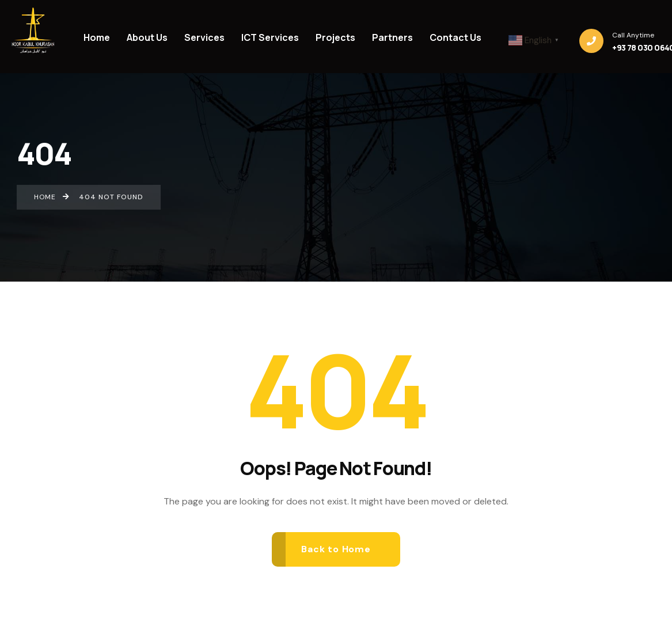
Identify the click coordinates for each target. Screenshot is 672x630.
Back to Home (336, 549)
